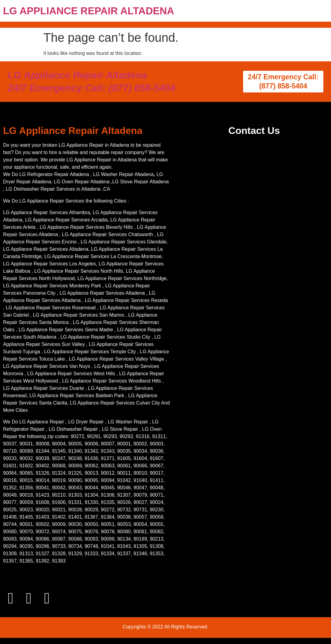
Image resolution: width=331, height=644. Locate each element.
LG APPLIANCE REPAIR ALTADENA (89, 11)
